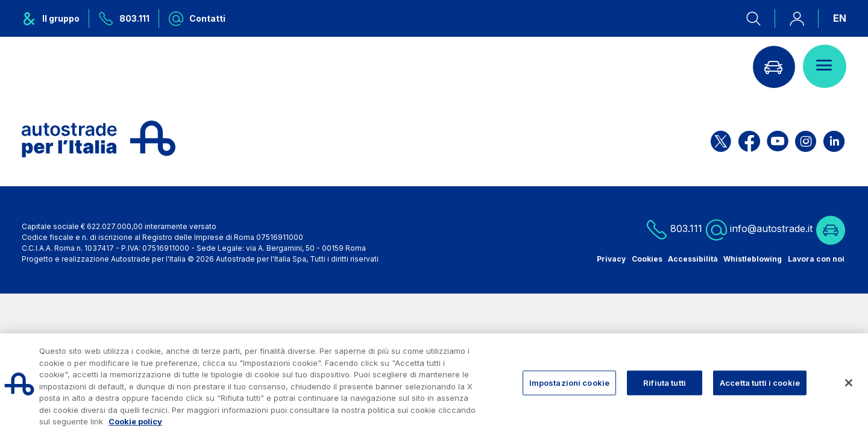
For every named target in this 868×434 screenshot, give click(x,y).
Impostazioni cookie (569, 382)
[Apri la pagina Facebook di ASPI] (749, 139)
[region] (434, 384)
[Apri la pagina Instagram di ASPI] (806, 139)
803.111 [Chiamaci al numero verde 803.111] (674, 229)
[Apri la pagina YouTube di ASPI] (778, 139)
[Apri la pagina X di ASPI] (721, 139)
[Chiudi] (849, 383)
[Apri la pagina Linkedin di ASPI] (834, 139)
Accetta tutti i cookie (760, 382)
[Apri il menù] (825, 66)
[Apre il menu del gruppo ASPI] (55, 18)
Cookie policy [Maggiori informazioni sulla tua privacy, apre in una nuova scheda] (135, 421)
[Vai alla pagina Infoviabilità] (773, 66)
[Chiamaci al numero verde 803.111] (124, 18)
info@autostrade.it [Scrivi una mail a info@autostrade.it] (759, 229)
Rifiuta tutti (665, 382)
